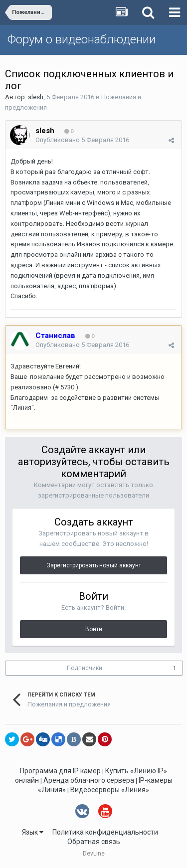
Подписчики (85, 668)
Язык (33, 832)
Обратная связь (94, 842)
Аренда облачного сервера (89, 780)
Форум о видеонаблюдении (82, 39)
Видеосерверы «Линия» (110, 790)
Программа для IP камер (60, 771)
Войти (94, 629)
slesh (36, 97)
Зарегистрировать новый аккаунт (94, 565)
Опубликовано (82, 140)
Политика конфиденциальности (105, 832)
